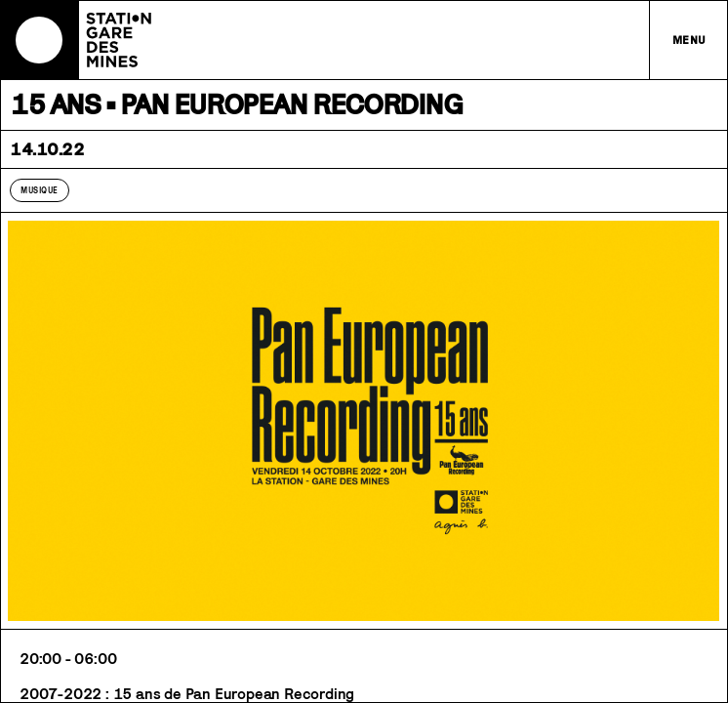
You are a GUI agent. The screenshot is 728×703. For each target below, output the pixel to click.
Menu (689, 40)
